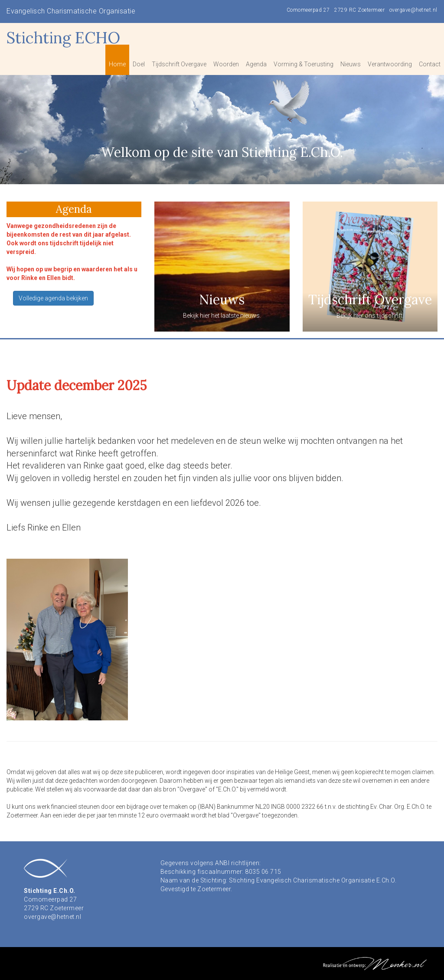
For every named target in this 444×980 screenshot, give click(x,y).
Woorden (226, 64)
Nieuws (351, 64)
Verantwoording (390, 64)
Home (117, 64)
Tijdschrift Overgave (179, 64)
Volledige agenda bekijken (53, 298)
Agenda (256, 64)
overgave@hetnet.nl (413, 10)
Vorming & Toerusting (304, 64)
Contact (430, 64)
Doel (139, 64)
